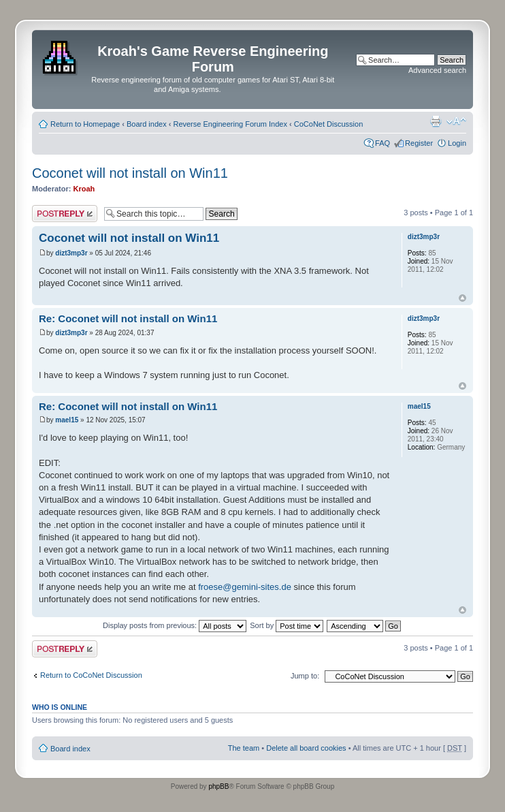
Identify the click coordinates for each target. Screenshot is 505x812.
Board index (147, 124)
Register (419, 143)
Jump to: (305, 676)
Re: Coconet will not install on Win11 (128, 318)
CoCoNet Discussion (328, 124)
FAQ (382, 143)
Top (462, 298)
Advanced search (437, 70)
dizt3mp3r (71, 253)
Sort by (287, 625)
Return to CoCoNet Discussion (91, 675)
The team (244, 748)
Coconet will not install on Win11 (130, 173)
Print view (436, 121)
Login (457, 143)
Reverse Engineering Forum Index (230, 124)
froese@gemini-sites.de (245, 587)
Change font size (456, 121)
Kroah (84, 189)
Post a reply (65, 214)
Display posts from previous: (175, 625)
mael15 (67, 420)
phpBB (218, 786)
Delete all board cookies (306, 748)
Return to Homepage (85, 124)
